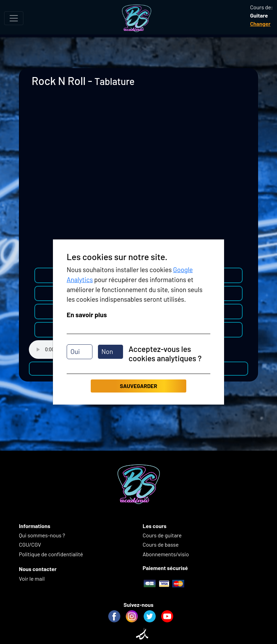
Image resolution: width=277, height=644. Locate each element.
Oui (75, 351)
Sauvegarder (138, 386)
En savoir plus (87, 315)
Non (107, 351)
